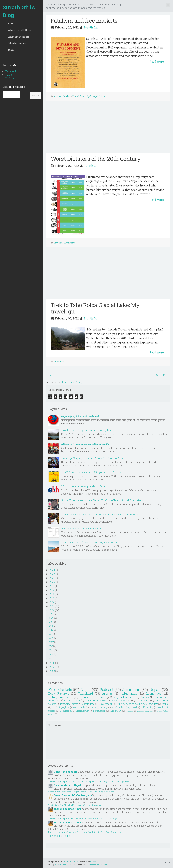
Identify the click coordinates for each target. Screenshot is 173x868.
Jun (51, 638)
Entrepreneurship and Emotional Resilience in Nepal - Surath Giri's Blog (79, 832)
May (51, 642)
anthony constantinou (67, 809)
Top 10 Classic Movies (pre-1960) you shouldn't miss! (91, 472)
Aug (51, 630)
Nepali (155, 690)
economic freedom (93, 697)
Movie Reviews (121, 700)
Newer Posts (54, 375)
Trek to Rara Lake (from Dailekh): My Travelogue (89, 542)
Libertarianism (17, 43)
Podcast (107, 690)
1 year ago (125, 782)
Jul (50, 634)
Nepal (88, 96)
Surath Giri (91, 27)
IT (53, 707)
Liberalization (83, 711)
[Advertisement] (108, 129)
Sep (51, 626)
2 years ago (109, 792)
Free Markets (78, 96)
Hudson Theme (61, 864)
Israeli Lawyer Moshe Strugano (73, 795)
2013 (52, 606)
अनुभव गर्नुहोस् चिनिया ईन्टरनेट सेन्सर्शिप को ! (81, 416)
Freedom (129, 711)
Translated (85, 693)
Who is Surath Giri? (19, 30)
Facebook (11, 71)
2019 (52, 586)
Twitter (9, 75)
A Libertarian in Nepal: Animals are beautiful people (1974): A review (77, 819)
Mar (51, 650)
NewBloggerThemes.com (96, 864)
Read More (157, 62)
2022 (52, 574)
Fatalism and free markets (84, 20)
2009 (52, 671)
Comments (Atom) (72, 382)
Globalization (66, 711)
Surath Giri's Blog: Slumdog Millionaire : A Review (69, 805)
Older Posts (163, 375)
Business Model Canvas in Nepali (81, 528)
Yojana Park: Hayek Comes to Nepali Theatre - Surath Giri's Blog (76, 792)
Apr (51, 646)
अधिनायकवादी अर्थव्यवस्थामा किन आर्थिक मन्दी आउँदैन (85, 444)
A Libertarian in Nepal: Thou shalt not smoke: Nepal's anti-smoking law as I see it (84, 782)
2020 (52, 582)
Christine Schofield (66, 772)
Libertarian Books (96, 700)
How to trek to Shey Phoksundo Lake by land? (87, 430)
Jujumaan (131, 690)
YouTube (10, 78)
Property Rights (69, 704)
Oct (51, 622)
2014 (52, 602)
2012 (52, 610)
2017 (52, 590)
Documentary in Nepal (67, 785)
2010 (52, 667)
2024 (52, 570)
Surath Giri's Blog (19, 11)
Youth (165, 704)
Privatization (99, 711)
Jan (51, 658)
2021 (52, 578)
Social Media (118, 707)
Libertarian (129, 693)
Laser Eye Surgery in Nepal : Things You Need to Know (93, 458)
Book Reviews (59, 693)
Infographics (69, 243)
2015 (52, 598)
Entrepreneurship (19, 37)
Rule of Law (115, 711)
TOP (168, 862)
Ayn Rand (132, 707)
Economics (154, 693)
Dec (51, 614)
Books (144, 697)
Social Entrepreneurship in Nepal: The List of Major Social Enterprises (102, 500)
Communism (72, 700)
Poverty (104, 707)
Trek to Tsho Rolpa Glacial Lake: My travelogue (95, 308)
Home (11, 23)
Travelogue (59, 361)
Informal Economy (145, 711)
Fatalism (67, 96)
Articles (58, 96)
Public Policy (147, 707)
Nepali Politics (99, 96)
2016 (52, 594)
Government (106, 704)
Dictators (58, 243)
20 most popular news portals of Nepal (83, 486)
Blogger (93, 862)
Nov (51, 618)
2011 (52, 663)
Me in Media (79, 707)
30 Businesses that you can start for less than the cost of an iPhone (100, 515)
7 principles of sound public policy (138, 704)
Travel (12, 50)
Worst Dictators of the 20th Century (96, 159)
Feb (51, 654)
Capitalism (88, 704)
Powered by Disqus (59, 836)
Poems (93, 707)
